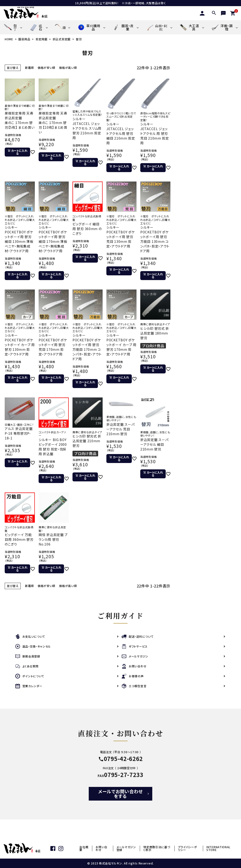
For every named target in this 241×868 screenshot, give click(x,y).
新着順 (29, 68)
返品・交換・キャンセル (33, 647)
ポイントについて (30, 676)
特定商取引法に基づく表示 (157, 848)
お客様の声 (133, 676)
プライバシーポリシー (188, 848)
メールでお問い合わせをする (120, 794)
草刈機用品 (89, 27)
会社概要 (84, 848)
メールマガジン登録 (126, 848)
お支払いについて (30, 637)
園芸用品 (24, 39)
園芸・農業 (123, 27)
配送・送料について (138, 637)
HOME (9, 39)
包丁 (10, 27)
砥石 (36, 27)
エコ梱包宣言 (134, 686)
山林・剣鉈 (156, 27)
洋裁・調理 (222, 27)
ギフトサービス (135, 647)
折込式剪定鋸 (62, 39)
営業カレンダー (29, 686)
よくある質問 (27, 666)
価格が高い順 (68, 68)
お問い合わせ (134, 666)
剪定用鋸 (42, 39)
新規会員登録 (28, 656)
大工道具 (189, 27)
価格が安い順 (46, 68)
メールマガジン (135, 656)
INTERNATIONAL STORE (218, 848)
